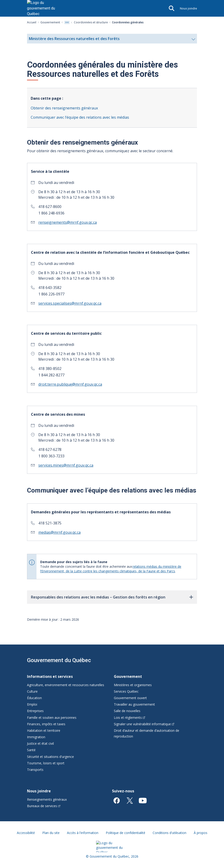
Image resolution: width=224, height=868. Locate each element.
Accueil (32, 22)
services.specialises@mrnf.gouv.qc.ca (70, 303)
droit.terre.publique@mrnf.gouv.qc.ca (70, 384)
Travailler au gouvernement (134, 704)
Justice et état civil (40, 743)
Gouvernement (50, 22)
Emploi (32, 704)
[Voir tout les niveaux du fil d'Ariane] (67, 22)
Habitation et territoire (44, 730)
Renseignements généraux (47, 799)
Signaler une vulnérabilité (144, 724)
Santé (31, 750)
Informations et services (50, 676)
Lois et (129, 718)
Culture (32, 691)
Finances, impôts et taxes (46, 724)
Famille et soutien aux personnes (52, 718)
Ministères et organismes (133, 685)
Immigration (36, 737)
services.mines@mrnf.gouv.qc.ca (66, 465)
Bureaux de (44, 806)
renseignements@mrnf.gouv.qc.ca (68, 222)
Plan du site (51, 833)
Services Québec (126, 691)
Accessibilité (26, 833)
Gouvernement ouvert (130, 698)
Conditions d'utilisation (170, 833)
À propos (201, 833)
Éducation (34, 698)
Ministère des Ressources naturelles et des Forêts (112, 40)
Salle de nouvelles (127, 711)
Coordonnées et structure (91, 22)
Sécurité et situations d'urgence (50, 757)
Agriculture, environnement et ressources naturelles (66, 685)
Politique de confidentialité (126, 833)
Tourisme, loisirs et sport (46, 763)
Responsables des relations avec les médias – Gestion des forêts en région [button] (98, 597)
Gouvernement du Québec (59, 660)
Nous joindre (188, 8)
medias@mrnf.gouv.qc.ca (59, 532)
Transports (35, 770)
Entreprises (35, 711)
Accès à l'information (83, 833)
